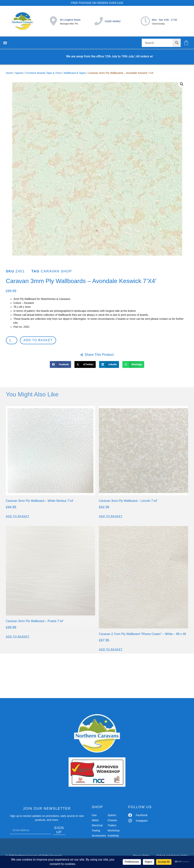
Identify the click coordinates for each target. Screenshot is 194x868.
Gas (94, 816)
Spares (19, 73)
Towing (96, 831)
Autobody (113, 836)
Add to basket (39, 341)
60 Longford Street (70, 20)
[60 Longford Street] (53, 21)
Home (9, 73)
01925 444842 (113, 21)
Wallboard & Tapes (75, 73)
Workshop (114, 831)
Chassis (112, 821)
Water (95, 821)
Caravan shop (56, 271)
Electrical (97, 826)
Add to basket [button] (18, 517)
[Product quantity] (12, 341)
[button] (5, 43)
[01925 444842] (99, 21)
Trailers (112, 826)
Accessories (98, 836)
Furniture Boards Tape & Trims (44, 73)
